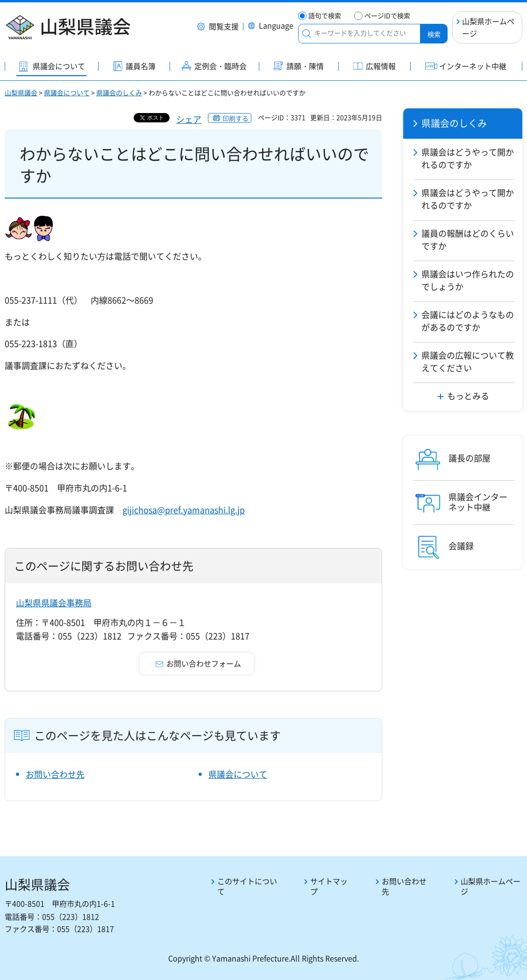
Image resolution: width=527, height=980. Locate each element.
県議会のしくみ (119, 92)
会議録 (461, 546)
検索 (434, 34)
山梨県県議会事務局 (54, 603)
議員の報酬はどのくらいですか (468, 240)
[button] (218, 27)
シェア (189, 119)
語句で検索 (325, 16)
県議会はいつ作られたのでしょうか (468, 280)
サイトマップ (329, 886)
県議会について (67, 92)
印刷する (235, 118)
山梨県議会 (21, 92)
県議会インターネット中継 (478, 502)
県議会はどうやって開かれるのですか (468, 158)
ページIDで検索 (387, 16)
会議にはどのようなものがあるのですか (468, 321)
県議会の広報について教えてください (468, 362)
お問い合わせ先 (55, 774)
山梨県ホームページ (488, 27)
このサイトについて (247, 886)
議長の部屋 (470, 458)
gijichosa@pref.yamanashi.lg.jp (184, 510)
